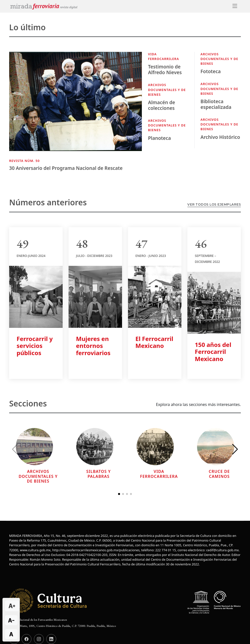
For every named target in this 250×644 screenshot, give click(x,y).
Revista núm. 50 (24, 161)
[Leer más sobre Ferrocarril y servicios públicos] (36, 296)
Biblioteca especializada (216, 104)
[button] (235, 449)
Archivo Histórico (220, 137)
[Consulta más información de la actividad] (75, 105)
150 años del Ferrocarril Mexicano (213, 352)
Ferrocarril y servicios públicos (35, 346)
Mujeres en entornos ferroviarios (93, 346)
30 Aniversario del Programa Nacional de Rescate (66, 168)
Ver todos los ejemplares (214, 204)
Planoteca (159, 138)
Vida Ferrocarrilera (163, 56)
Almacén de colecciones (162, 105)
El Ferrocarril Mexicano (154, 342)
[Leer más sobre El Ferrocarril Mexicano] (155, 296)
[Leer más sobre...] (34, 446)
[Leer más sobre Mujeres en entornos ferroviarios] (95, 296)
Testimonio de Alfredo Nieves (165, 69)
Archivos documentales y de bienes (167, 90)
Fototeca (211, 71)
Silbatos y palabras (99, 474)
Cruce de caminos (219, 474)
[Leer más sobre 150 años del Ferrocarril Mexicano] (214, 302)
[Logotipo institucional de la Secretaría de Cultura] (49, 601)
